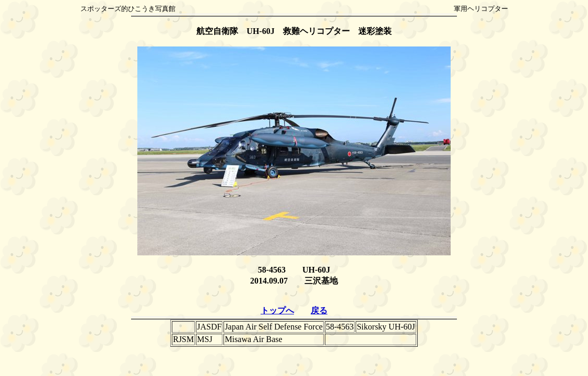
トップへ (277, 310)
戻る (319, 310)
